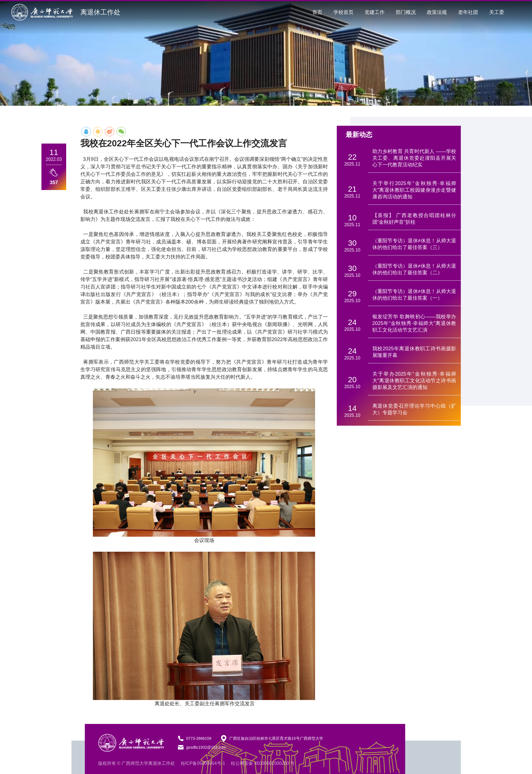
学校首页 (343, 12)
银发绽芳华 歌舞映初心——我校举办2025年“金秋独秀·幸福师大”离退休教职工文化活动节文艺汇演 (414, 323)
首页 (317, 12)
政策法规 (437, 12)
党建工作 (375, 12)
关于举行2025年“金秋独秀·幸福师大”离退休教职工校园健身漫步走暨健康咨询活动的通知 (414, 190)
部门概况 (406, 12)
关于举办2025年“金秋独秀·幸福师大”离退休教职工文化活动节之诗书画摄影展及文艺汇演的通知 (414, 381)
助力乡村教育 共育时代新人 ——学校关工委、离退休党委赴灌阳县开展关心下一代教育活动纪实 (414, 158)
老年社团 (468, 12)
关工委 (497, 12)
